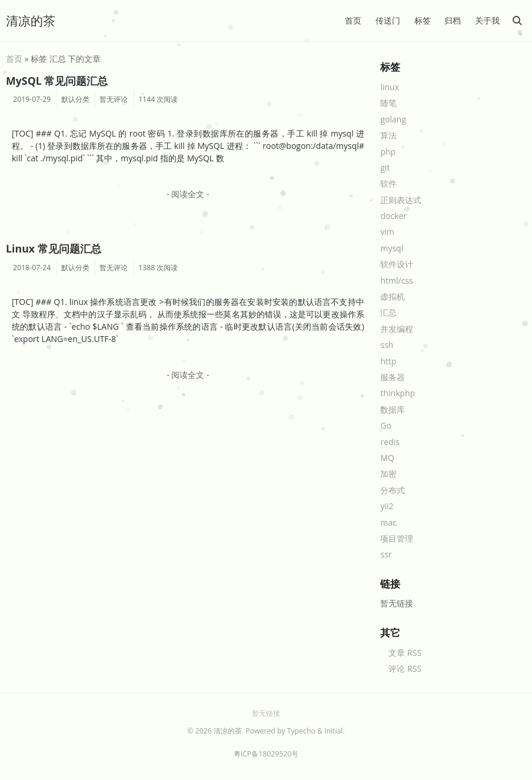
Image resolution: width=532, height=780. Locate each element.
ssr (386, 554)
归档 (453, 20)
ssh (387, 345)
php (388, 152)
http (388, 361)
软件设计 (397, 264)
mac (388, 522)
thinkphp (398, 393)
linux (390, 87)
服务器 (393, 377)
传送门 (388, 20)
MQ (387, 458)
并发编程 (397, 329)
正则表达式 (401, 200)
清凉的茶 (31, 21)
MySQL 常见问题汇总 (57, 81)
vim (387, 232)
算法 (388, 135)
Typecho (301, 731)
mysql (392, 248)
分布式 (393, 490)
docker (393, 216)
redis (390, 442)
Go (386, 425)
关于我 (487, 20)
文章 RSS (405, 653)
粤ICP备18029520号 (266, 754)
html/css (396, 281)
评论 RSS (405, 668)
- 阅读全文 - (188, 194)
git (385, 167)
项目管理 (397, 538)
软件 (388, 183)
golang (393, 119)
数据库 (393, 409)
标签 (423, 20)
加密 (388, 474)
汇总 (388, 312)
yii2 (387, 506)
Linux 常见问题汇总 (54, 248)
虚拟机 (393, 296)
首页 (353, 20)
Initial (333, 731)
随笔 (388, 103)
